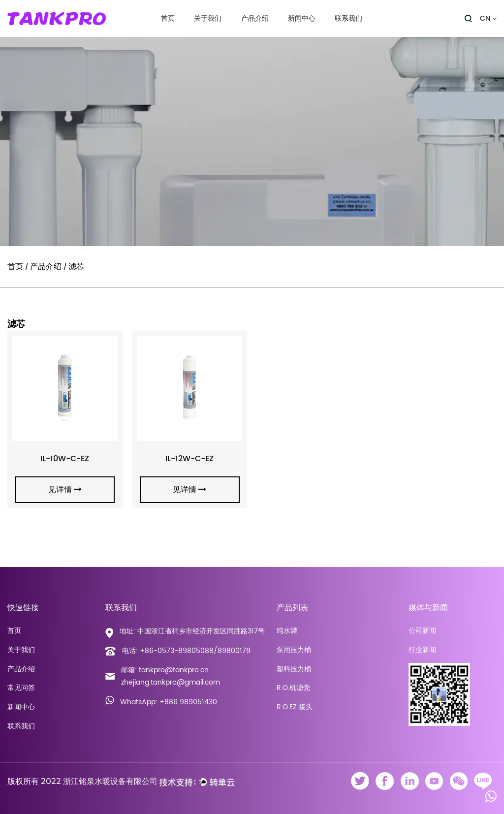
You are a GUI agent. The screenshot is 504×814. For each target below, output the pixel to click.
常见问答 (21, 688)
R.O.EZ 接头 (295, 707)
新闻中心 (302, 19)
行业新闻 (422, 650)
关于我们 (208, 19)
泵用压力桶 (294, 650)
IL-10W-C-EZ (65, 459)
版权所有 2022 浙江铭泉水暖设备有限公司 (82, 781)
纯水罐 (287, 631)
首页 (168, 19)
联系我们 (348, 19)
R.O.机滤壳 (293, 688)
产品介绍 (255, 19)
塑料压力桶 (294, 669)
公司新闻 (422, 631)
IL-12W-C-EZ (189, 459)
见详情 (65, 490)
